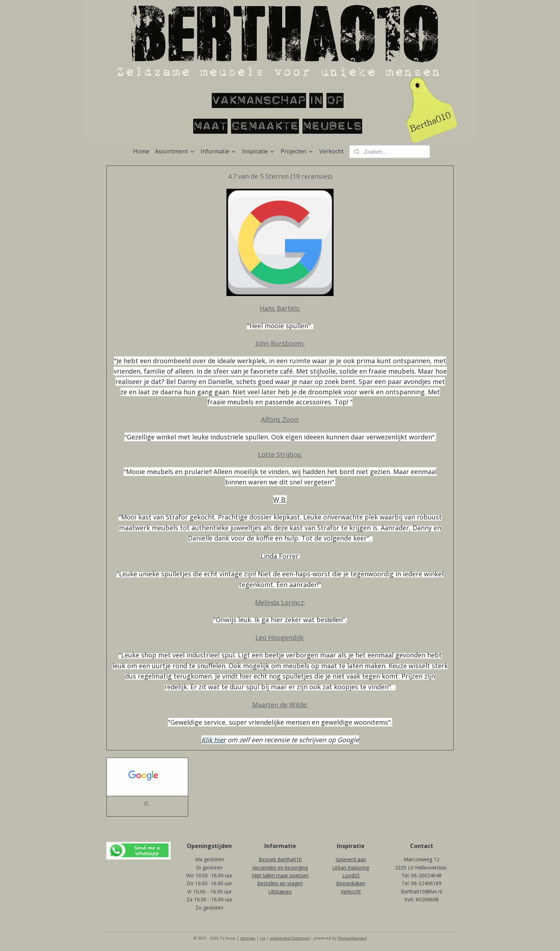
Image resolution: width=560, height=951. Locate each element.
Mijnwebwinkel (352, 938)
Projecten (297, 151)
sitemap (248, 938)
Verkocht (331, 151)
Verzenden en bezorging (280, 868)
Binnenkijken (351, 883)
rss (263, 938)
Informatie (219, 151)
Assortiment (175, 151)
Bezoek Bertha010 (280, 859)
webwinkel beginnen (290, 938)
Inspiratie (259, 151)
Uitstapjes (280, 891)
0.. (147, 804)
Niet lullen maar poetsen (280, 875)
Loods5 (351, 875)
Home (141, 151)
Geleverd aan (351, 859)
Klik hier (214, 740)
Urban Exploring (351, 868)
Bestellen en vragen (280, 883)
